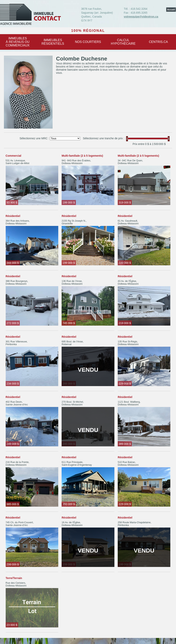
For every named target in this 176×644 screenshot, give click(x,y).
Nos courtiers (88, 42)
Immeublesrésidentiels (53, 42)
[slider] (127, 139)
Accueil (171, 10)
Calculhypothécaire (123, 42)
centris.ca (158, 42)
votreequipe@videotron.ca (141, 17)
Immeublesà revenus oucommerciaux (18, 42)
